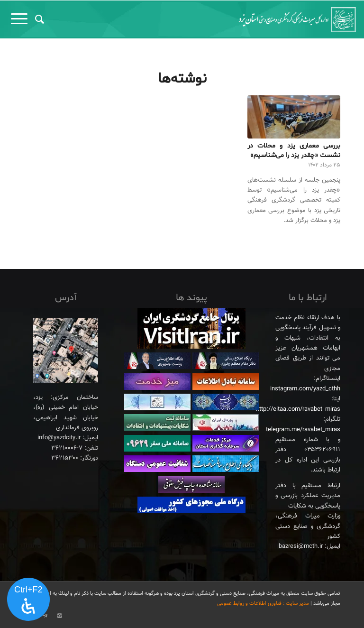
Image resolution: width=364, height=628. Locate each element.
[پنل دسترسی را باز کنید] (28, 600)
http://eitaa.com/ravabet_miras (298, 409)
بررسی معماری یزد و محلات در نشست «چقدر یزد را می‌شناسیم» (294, 151)
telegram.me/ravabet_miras (303, 430)
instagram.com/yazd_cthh (305, 389)
